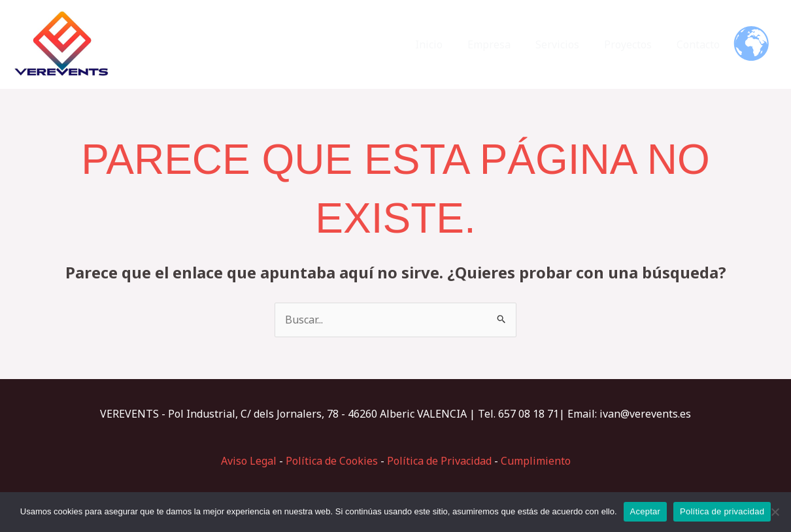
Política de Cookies (332, 461)
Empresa (503, 44)
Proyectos (634, 44)
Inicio (446, 44)
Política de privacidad (722, 511)
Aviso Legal (249, 461)
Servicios (567, 44)
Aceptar (646, 511)
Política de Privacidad (439, 461)
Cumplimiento (536, 461)
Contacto (700, 44)
